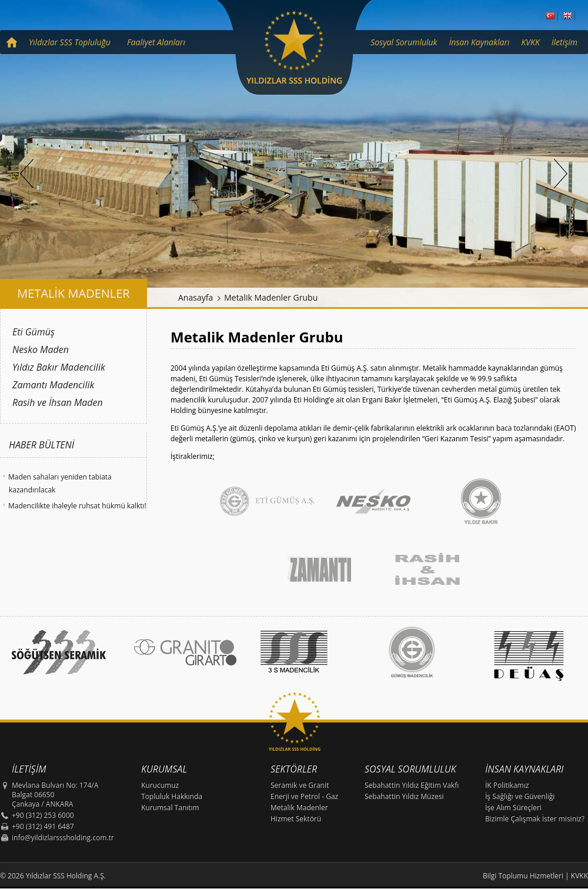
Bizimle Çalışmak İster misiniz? (535, 819)
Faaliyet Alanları (156, 42)
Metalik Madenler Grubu (271, 297)
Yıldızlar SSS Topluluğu (70, 42)
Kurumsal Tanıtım (170, 808)
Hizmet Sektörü (296, 819)
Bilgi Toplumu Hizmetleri (523, 876)
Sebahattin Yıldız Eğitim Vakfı (412, 785)
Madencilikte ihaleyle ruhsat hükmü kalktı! (77, 506)
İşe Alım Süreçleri (513, 808)
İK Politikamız (507, 785)
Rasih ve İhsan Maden (58, 402)
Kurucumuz (160, 785)
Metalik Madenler (299, 808)
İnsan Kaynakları (479, 42)
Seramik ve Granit (300, 785)
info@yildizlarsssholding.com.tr (63, 838)
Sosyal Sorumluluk (404, 42)
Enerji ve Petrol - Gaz (304, 796)
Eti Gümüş (34, 332)
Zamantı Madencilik (53, 385)
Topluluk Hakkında (172, 796)
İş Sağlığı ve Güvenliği (520, 796)
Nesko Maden (41, 349)
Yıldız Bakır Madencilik (59, 367)
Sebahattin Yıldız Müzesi (404, 796)
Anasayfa (196, 297)
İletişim (564, 42)
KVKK (531, 42)
